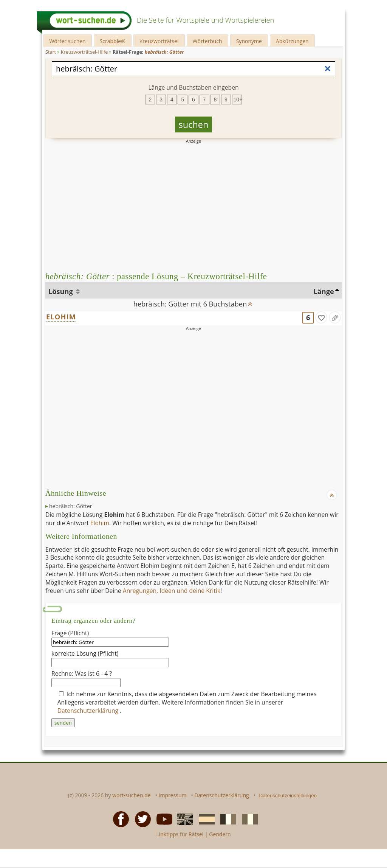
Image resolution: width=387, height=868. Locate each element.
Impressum (173, 795)
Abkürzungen (292, 41)
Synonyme (249, 41)
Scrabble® (113, 41)
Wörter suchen (67, 41)
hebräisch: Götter (71, 506)
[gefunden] (321, 317)
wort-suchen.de (132, 795)
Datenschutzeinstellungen (288, 796)
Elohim (100, 523)
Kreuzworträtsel (159, 41)
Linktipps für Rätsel (180, 834)
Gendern (220, 834)
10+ (238, 100)
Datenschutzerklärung (89, 711)
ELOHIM (61, 317)
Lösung (61, 291)
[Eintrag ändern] (335, 317)
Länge (324, 291)
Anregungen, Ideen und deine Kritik (172, 591)
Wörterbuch (207, 41)
